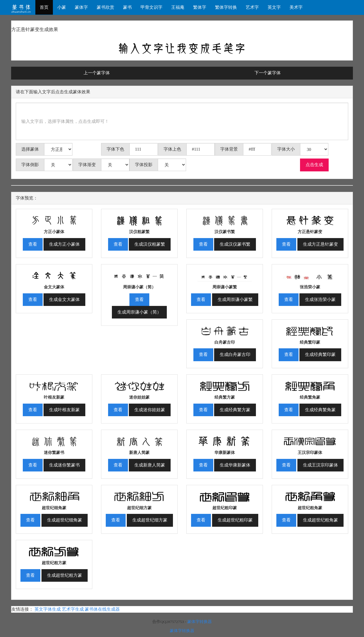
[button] (54, 218)
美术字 (296, 7)
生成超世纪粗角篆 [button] (320, 520)
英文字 (274, 7)
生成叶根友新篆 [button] (64, 410)
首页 (44, 7)
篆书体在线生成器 (102, 609)
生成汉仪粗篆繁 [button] (150, 244)
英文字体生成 (48, 609)
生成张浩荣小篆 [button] (320, 299)
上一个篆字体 (97, 73)
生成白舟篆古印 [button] (235, 354)
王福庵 (178, 7)
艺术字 (252, 7)
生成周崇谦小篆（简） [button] (139, 312)
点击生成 (314, 165)
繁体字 (200, 7)
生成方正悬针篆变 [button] (320, 244)
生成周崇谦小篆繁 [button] (235, 299)
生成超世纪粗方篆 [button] (65, 575)
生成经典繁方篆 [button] (235, 410)
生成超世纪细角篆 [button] (65, 520)
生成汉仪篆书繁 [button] (235, 244)
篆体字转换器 (200, 622)
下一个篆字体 (268, 73)
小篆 (62, 7)
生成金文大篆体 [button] (64, 299)
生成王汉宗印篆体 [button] (320, 465)
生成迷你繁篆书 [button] (64, 465)
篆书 (127, 7)
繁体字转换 (226, 7)
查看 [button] (33, 244)
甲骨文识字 (151, 7)
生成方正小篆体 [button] (64, 244)
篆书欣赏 (105, 7)
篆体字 (81, 7)
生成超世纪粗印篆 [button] (235, 520)
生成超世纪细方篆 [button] (150, 520)
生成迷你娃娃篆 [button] (150, 410)
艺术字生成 (73, 609)
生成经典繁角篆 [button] (320, 410)
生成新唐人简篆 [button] (150, 465)
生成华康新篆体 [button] (235, 465)
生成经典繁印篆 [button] (320, 354)
